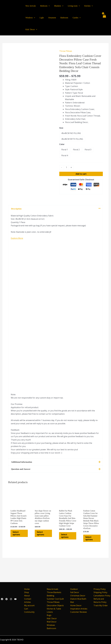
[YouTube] (15, 599)
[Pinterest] (6, 599)
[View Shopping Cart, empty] (104, 12)
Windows (51, 625)
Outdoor (74, 589)
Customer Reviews (79, 612)
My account (29, 605)
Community (29, 612)
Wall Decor (52, 622)
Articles (27, 602)
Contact (27, 599)
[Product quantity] (66, 156)
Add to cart (81, 162)
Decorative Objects (55, 605)
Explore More (17, 255)
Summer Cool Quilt (55, 599)
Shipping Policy (100, 592)
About (26, 596)
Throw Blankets (54, 592)
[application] (48, 6)
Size (61, 116)
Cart (25, 609)
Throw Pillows (66, 39)
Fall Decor (75, 592)
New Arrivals (52, 589)
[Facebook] (2, 599)
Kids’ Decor (52, 619)
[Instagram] (11, 599)
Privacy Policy (100, 589)
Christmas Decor (78, 596)
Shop (26, 592)
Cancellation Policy (102, 596)
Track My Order (101, 605)
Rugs (49, 615)
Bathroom (51, 628)
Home (26, 589)
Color (62, 132)
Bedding (51, 596)
